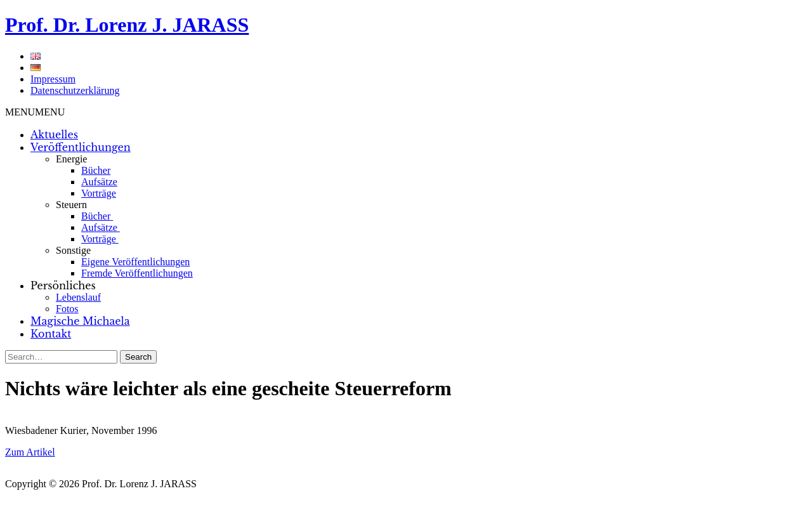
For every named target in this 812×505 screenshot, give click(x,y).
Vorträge (99, 193)
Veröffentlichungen (81, 147)
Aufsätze (99, 182)
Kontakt (51, 334)
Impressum (53, 79)
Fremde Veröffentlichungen (137, 273)
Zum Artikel (30, 452)
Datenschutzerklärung (75, 90)
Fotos (67, 309)
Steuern (71, 205)
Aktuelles (54, 134)
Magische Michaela (80, 321)
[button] (35, 112)
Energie (71, 159)
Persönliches (63, 285)
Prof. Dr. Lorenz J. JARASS (127, 25)
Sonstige (73, 250)
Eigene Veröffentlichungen (135, 262)
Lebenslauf (78, 297)
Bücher (96, 170)
